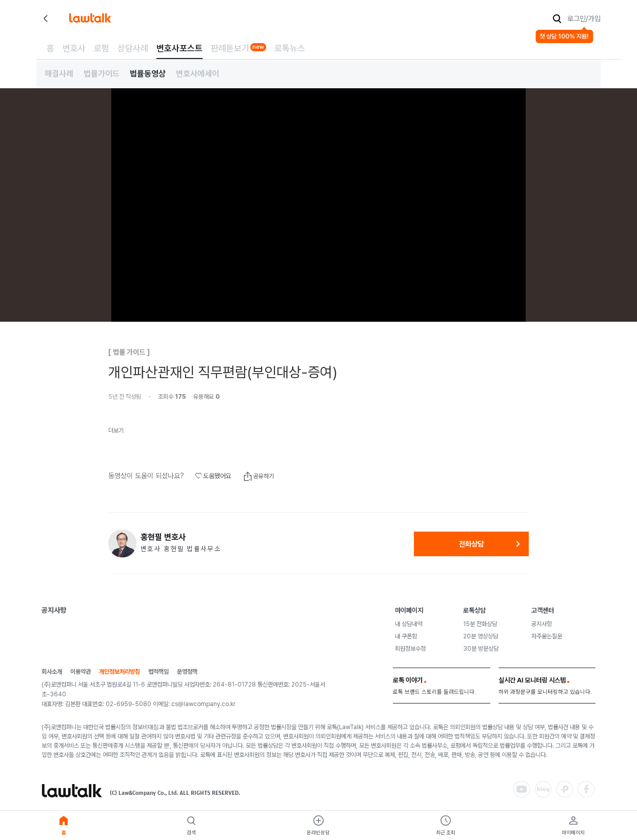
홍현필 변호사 (163, 537)
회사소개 (52, 672)
